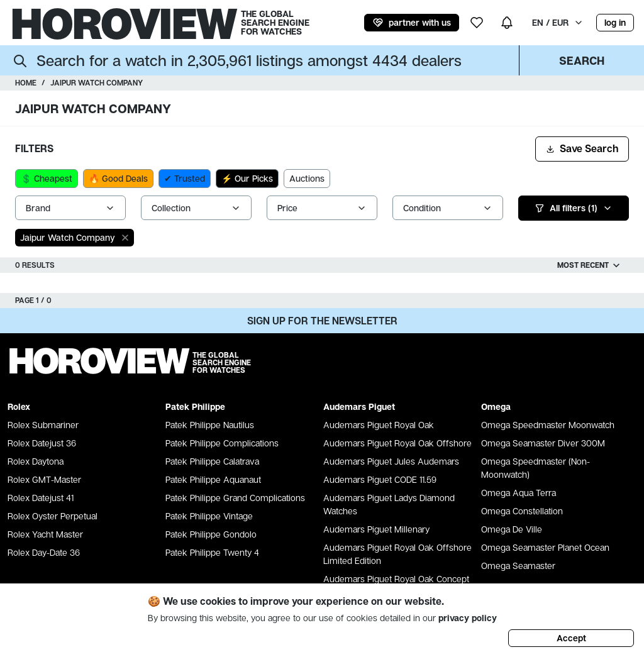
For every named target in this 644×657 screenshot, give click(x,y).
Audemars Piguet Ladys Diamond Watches (389, 504)
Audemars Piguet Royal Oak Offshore (397, 443)
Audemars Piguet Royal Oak (379, 425)
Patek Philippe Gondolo (211, 534)
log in (615, 22)
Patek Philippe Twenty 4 (212, 552)
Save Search (582, 148)
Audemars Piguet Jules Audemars (391, 461)
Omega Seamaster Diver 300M (543, 443)
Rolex (19, 406)
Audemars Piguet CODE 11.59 (380, 479)
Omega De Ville (512, 529)
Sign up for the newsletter (322, 321)
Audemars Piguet (359, 406)
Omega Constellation (522, 511)
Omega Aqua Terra (519, 493)
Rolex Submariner (43, 425)
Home (26, 83)
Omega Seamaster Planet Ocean (545, 547)
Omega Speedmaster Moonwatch (548, 425)
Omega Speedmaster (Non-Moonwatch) (536, 468)
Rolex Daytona (36, 461)
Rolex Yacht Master (45, 534)
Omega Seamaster (518, 566)
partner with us (412, 23)
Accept (571, 638)
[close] (125, 238)
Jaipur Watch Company (97, 83)
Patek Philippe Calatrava (212, 461)
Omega (496, 406)
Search (582, 60)
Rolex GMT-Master (44, 479)
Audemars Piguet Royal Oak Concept (396, 579)
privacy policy (468, 618)
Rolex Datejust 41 (41, 498)
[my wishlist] (477, 23)
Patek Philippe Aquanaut (213, 479)
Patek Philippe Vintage (209, 516)
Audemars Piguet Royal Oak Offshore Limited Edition (397, 554)
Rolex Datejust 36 (42, 443)
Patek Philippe (195, 406)
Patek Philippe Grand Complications (235, 498)
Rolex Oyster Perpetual (53, 516)
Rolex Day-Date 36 (44, 552)
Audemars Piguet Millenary (376, 529)
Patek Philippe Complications (222, 443)
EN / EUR (558, 22)
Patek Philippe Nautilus (210, 425)
